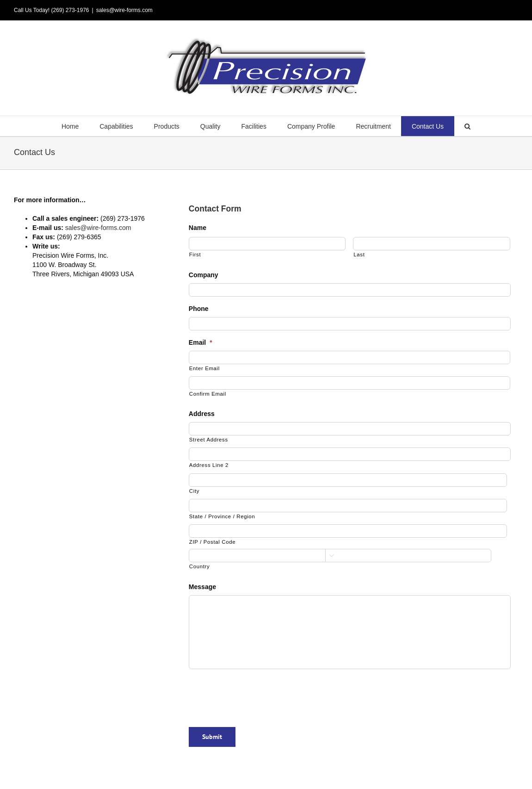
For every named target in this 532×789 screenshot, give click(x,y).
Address (202, 414)
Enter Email (204, 368)
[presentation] (259, 695)
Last (359, 255)
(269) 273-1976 (70, 10)
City (194, 491)
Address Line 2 (209, 465)
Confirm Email (208, 394)
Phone (199, 309)
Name (198, 228)
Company (204, 275)
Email (201, 342)
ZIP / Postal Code (212, 542)
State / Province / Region (222, 516)
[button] (468, 126)
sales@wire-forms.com (124, 10)
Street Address (209, 440)
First (195, 255)
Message (202, 587)
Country (200, 566)
